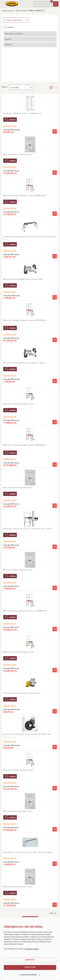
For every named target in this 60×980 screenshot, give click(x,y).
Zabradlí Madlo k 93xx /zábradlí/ (22, 113)
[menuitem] (56, 4)
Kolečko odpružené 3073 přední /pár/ (24, 363)
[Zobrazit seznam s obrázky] (57, 87)
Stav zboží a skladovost (14, 34)
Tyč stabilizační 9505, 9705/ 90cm (22, 693)
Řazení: (4, 87)
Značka (8, 39)
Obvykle (10, 126)
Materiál (8, 45)
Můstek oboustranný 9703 (18, 570)
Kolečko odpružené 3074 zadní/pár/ (23, 279)
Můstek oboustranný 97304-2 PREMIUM (25, 611)
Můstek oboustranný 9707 (18, 488)
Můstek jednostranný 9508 (18, 652)
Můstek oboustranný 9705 (18, 811)
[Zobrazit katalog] (51, 87)
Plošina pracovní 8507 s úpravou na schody (28, 529)
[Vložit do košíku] (55, 131)
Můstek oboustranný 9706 (18, 887)
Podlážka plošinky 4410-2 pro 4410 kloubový (28, 852)
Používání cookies (32, 949)
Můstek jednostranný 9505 (18, 770)
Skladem (11, 27)
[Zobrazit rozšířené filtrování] (16, 20)
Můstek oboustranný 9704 (18, 154)
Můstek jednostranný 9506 (18, 404)
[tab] (30, 34)
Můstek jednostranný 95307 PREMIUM (24, 195)
